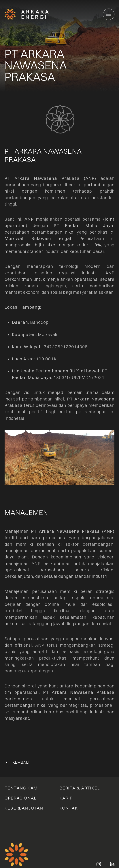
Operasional (21, 798)
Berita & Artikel (80, 788)
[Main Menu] (109, 14)
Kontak (69, 808)
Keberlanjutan (24, 808)
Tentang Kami (22, 788)
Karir (66, 798)
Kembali (21, 762)
